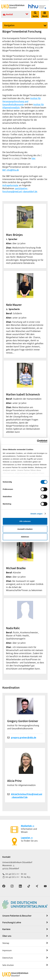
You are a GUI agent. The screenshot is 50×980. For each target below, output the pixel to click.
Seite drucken (8, 965)
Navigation (9, 25)
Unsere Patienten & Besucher (17, 916)
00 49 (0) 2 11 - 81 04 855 (18, 877)
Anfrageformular (10, 185)
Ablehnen (25, 537)
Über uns (7, 936)
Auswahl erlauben (25, 529)
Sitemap (6, 943)
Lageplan (26, 838)
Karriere (6, 929)
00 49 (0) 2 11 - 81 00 (16, 874)
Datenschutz (8, 958)
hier (33, 158)
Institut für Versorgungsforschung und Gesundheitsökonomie (22, 101)
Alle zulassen (25, 521)
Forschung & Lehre (12, 922)
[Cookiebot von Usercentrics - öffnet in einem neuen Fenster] (37, 441)
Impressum (7, 950)
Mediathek (26, 826)
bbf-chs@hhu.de (11, 170)
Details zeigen (36, 514)
